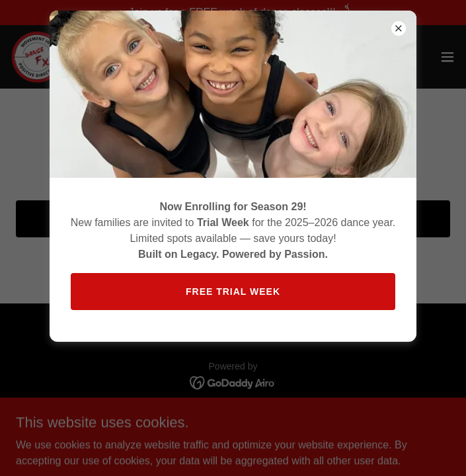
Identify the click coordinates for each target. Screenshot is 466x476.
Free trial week (233, 292)
